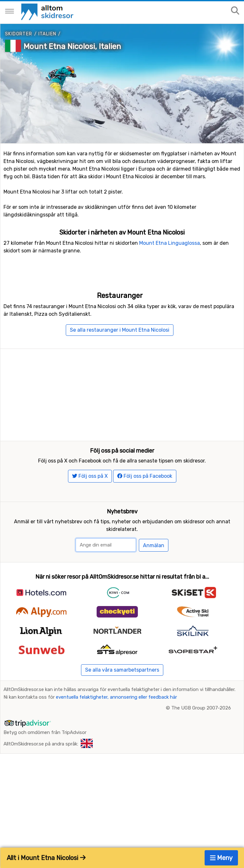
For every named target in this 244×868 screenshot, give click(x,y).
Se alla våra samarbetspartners (122, 690)
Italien (47, 34)
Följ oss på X (90, 496)
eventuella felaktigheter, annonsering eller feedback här (116, 717)
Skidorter (19, 34)
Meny (221, 858)
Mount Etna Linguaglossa (169, 243)
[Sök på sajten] (235, 11)
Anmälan (154, 565)
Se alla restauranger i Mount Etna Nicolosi (120, 330)
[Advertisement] (122, 393)
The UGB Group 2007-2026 (201, 728)
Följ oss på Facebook (145, 496)
